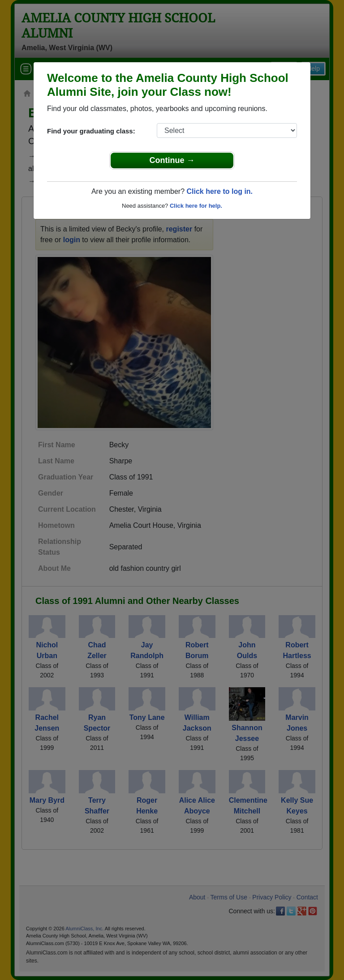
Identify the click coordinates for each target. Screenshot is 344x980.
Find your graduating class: (91, 131)
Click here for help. (196, 206)
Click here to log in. (219, 191)
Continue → (172, 160)
